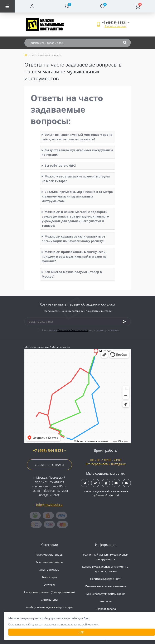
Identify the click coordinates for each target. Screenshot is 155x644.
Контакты (106, 601)
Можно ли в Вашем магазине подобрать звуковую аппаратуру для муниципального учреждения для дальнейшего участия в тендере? (75, 219)
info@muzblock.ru (49, 505)
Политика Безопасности (73, 330)
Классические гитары (49, 555)
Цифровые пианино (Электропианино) (49, 592)
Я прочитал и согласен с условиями (81, 330)
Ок (82, 632)
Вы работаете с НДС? (61, 165)
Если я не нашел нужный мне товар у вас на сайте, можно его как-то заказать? (77, 137)
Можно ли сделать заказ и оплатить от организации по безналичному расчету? (74, 239)
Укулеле (49, 585)
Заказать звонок (115, 26)
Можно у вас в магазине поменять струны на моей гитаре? (76, 179)
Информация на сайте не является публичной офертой (106, 493)
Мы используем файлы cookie (106, 594)
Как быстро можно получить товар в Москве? (72, 274)
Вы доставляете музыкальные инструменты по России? (77, 152)
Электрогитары (49, 570)
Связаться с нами (49, 465)
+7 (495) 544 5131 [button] (49, 451)
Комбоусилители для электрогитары (49, 607)
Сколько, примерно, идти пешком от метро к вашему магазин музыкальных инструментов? (77, 196)
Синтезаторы (49, 600)
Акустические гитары (49, 562)
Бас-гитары (49, 577)
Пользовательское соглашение (106, 586)
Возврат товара (106, 609)
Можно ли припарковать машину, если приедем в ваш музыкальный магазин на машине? (74, 256)
